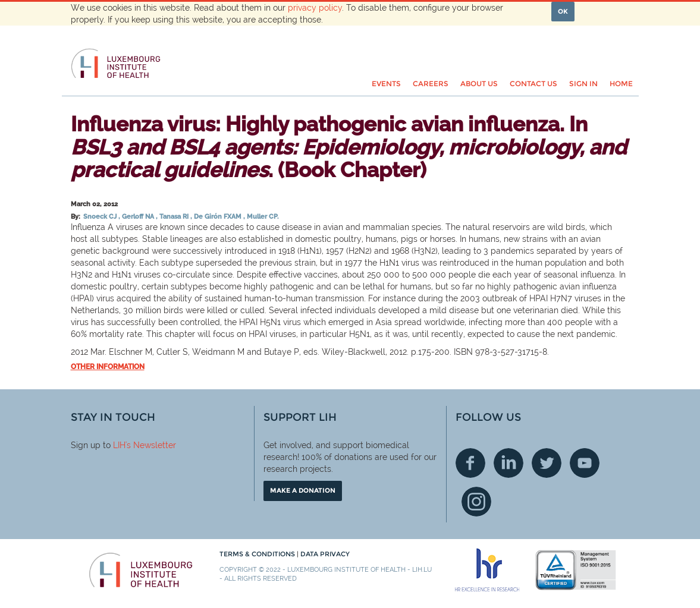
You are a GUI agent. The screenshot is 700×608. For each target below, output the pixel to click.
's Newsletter (151, 445)
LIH (119, 445)
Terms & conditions (258, 554)
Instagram (476, 502)
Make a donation (303, 490)
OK (563, 11)
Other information (108, 367)
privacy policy (315, 8)
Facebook (470, 463)
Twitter (547, 463)
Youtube (585, 463)
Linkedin (508, 463)
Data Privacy (325, 554)
